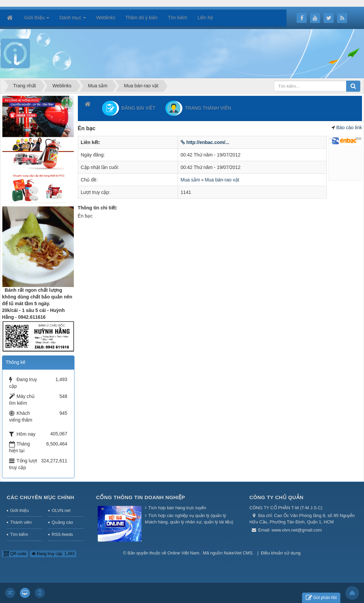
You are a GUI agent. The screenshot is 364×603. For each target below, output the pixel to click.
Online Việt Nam (183, 553)
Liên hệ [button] (205, 18)
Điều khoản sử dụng (281, 553)
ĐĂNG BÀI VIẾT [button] (129, 108)
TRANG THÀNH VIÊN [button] (198, 108)
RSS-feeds (62, 534)
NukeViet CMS (238, 553)
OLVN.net (61, 510)
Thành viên (21, 522)
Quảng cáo (62, 522)
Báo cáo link (349, 127)
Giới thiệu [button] (37, 20)
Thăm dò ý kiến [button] (142, 18)
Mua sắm (190, 180)
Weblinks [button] (106, 18)
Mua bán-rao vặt (222, 180)
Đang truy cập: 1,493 (53, 554)
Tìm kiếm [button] (178, 18)
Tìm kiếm (19, 534)
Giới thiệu (19, 510)
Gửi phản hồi (321, 598)
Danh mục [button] (73, 20)
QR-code (15, 554)
